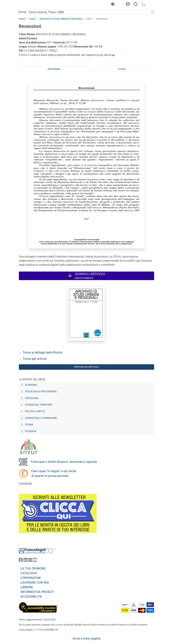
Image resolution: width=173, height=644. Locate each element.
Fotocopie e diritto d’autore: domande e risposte (64, 462)
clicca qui (109, 55)
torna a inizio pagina (86, 638)
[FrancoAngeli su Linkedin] (25, 561)
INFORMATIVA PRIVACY (37, 592)
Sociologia (32, 398)
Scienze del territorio (39, 405)
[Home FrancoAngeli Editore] (32, 5)
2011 (90, 19)
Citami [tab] (122, 69)
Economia (31, 385)
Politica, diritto (35, 411)
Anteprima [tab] (54, 69)
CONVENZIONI (31, 578)
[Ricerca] (153, 12)
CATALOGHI (29, 573)
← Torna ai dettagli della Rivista (41, 352)
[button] (112, 5)
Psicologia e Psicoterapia (41, 392)
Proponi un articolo (87, 367)
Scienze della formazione (41, 418)
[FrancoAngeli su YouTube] (35, 561)
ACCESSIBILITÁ (31, 597)
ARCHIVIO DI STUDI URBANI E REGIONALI (61, 19)
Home (22, 19)
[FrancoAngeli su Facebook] (21, 561)
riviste (32, 19)
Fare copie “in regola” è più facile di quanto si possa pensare (54, 473)
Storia (29, 425)
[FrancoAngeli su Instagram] (30, 561)
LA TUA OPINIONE (33, 569)
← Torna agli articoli (33, 359)
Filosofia (31, 431)
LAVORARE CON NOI (35, 583)
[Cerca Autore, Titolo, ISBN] (89, 12)
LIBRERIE (27, 587)
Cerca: (22, 12)
